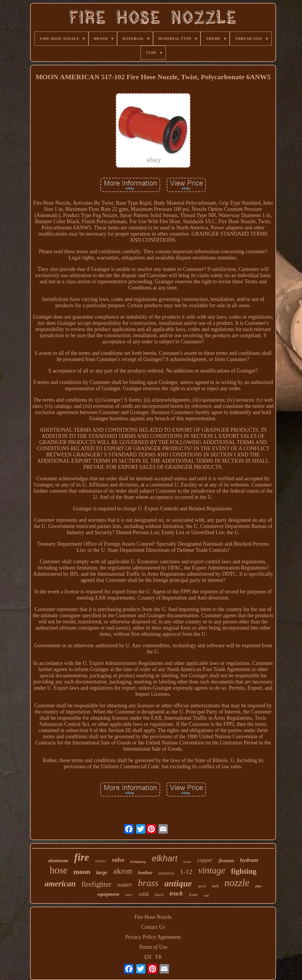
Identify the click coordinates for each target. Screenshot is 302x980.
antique (178, 883)
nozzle (237, 883)
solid (143, 894)
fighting (244, 871)
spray (202, 886)
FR (159, 957)
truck (176, 893)
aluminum (58, 861)
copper (205, 860)
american (60, 884)
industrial (166, 873)
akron (123, 871)
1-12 (186, 872)
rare (129, 895)
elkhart (165, 858)
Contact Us (153, 927)
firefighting (138, 862)
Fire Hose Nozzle (153, 917)
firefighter (96, 884)
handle (187, 862)
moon (82, 872)
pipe (258, 886)
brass (148, 883)
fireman (226, 861)
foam (193, 895)
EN (148, 957)
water (125, 884)
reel (206, 895)
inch (215, 886)
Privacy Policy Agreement (153, 937)
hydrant (249, 860)
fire (82, 857)
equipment (108, 894)
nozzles (101, 861)
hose (59, 870)
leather (145, 873)
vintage (212, 870)
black (159, 895)
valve (118, 860)
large (102, 873)
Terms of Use (153, 947)
